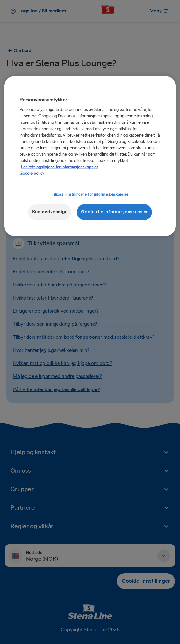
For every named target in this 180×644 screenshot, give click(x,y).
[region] (90, 156)
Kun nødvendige (50, 212)
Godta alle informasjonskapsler (114, 212)
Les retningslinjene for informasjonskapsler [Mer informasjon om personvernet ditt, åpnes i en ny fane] (59, 167)
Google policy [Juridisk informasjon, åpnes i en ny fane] (32, 174)
